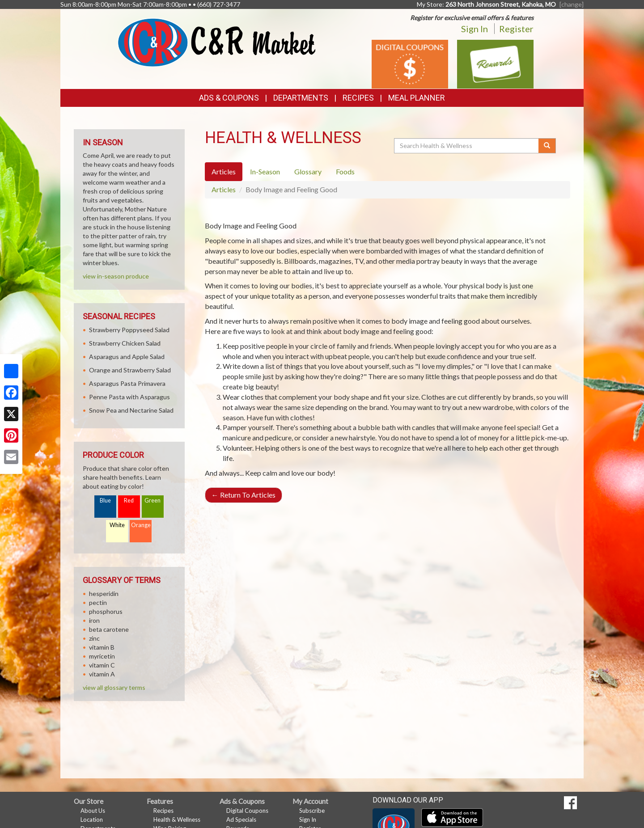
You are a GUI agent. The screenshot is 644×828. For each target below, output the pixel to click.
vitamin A (102, 674)
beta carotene (109, 629)
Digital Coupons (247, 811)
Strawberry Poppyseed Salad (129, 330)
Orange (141, 525)
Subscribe (312, 811)
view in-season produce (116, 276)
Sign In (475, 29)
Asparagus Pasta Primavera (127, 383)
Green (153, 501)
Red (129, 501)
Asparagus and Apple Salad (127, 357)
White (117, 525)
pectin (98, 602)
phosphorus (106, 611)
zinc (94, 638)
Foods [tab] (345, 171)
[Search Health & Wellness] (467, 146)
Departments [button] (301, 98)
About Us (93, 811)
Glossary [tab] (308, 171)
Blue (105, 501)
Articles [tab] (224, 171)
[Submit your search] (547, 146)
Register (516, 29)
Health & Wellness (177, 820)
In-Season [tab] (265, 171)
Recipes (358, 98)
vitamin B (102, 647)
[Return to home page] (217, 42)
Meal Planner (417, 98)
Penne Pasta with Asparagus (129, 397)
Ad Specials (241, 820)
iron (94, 620)
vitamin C (102, 665)
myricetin (102, 656)
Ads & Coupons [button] (229, 98)
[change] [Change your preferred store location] (572, 4)
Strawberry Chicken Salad (125, 343)
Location (92, 820)
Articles (224, 189)
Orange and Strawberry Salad (130, 370)
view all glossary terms (114, 687)
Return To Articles (244, 495)
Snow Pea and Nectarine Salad (131, 410)
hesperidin (104, 594)
